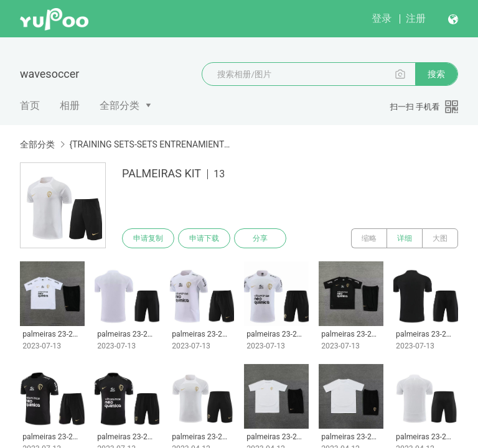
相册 (70, 105)
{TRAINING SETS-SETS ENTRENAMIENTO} (151, 144)
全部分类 (119, 105)
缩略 (369, 238)
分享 (260, 238)
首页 (30, 105)
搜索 (436, 74)
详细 (405, 238)
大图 (440, 238)
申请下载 (204, 238)
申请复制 (148, 238)
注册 (416, 18)
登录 (382, 18)
